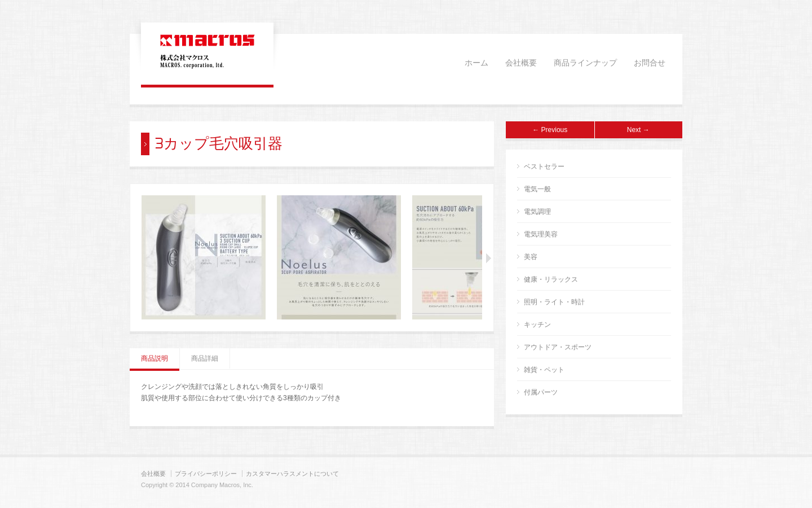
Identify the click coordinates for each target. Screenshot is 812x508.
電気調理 (537, 212)
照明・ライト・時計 (554, 302)
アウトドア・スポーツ (558, 347)
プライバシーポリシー (206, 474)
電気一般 (537, 189)
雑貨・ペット (544, 370)
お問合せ (650, 63)
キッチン (537, 325)
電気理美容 (541, 234)
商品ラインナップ (585, 63)
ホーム (476, 63)
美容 (531, 257)
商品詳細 (205, 358)
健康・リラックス (551, 279)
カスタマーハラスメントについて (292, 474)
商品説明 (155, 358)
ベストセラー (544, 167)
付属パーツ (541, 392)
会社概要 (521, 63)
